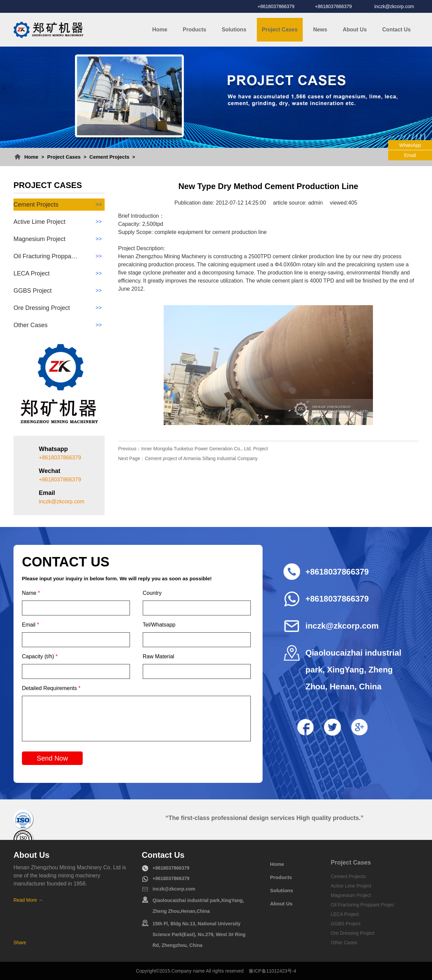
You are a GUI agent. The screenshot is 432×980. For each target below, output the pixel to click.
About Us (355, 30)
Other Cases (59, 325)
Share (20, 943)
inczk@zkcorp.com (394, 6)
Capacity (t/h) (40, 656)
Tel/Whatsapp (159, 625)
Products (195, 30)
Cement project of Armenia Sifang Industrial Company (201, 458)
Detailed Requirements (51, 688)
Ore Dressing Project (59, 308)
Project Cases (280, 30)
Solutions (234, 30)
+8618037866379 (276, 6)
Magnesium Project (59, 239)
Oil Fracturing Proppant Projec (362, 905)
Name (31, 593)
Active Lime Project (59, 222)
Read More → (28, 900)
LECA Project (59, 273)
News (320, 30)
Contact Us (397, 30)
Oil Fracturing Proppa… (59, 256)
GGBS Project (59, 291)
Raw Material (158, 656)
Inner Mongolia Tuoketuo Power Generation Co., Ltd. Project (204, 449)
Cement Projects (109, 157)
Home (160, 30)
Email (31, 625)
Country (152, 593)
